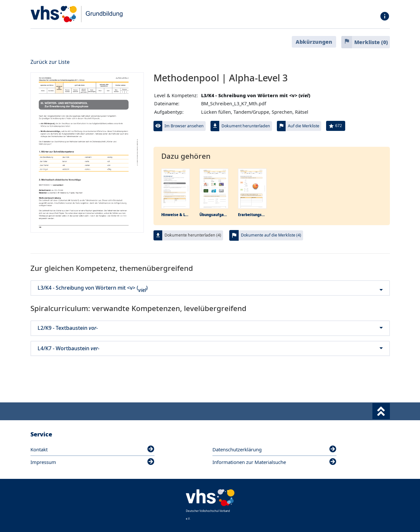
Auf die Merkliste (304, 126)
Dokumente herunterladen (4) (193, 235)
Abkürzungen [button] (314, 42)
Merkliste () (371, 42)
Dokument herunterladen (246, 126)
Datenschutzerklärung (274, 449)
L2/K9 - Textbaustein (210, 328)
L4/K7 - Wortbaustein (210, 348)
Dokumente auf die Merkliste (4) (271, 235)
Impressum (92, 462)
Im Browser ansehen (184, 126)
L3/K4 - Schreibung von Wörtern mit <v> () (210, 288)
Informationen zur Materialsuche (274, 462)
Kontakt (92, 449)
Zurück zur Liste (50, 62)
